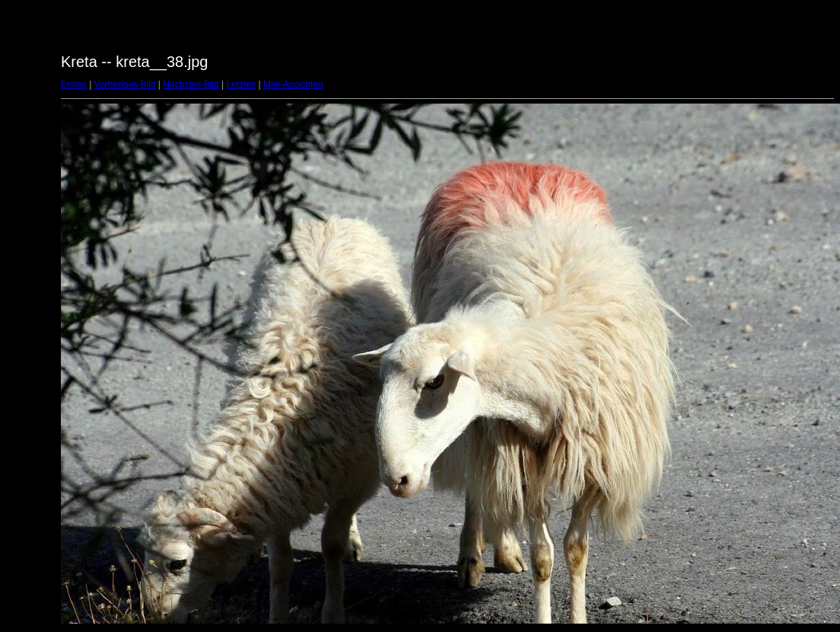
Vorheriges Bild (125, 85)
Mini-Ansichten (293, 85)
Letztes (242, 85)
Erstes (74, 85)
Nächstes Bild (191, 85)
